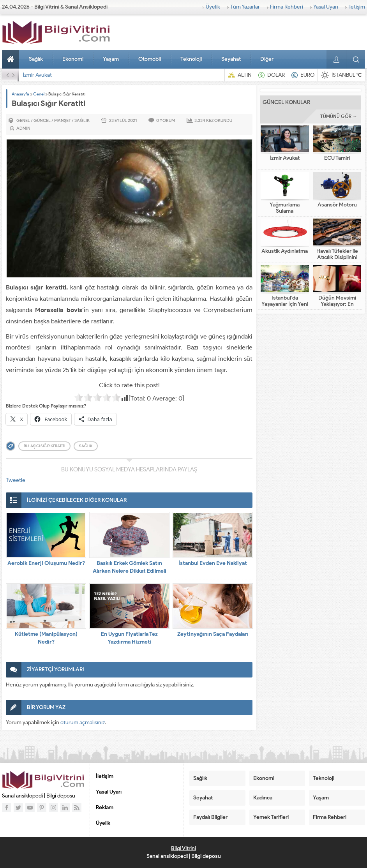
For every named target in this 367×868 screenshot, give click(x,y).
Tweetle (16, 480)
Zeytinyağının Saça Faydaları (213, 634)
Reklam (105, 807)
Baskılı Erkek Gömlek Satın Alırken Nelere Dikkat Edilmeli (130, 567)
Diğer (267, 59)
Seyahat (231, 59)
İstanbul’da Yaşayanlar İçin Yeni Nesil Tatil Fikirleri (285, 304)
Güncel (42, 120)
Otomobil (150, 59)
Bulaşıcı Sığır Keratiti (44, 446)
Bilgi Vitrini (183, 848)
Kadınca (263, 798)
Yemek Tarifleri (271, 817)
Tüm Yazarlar (245, 7)
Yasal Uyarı (326, 7)
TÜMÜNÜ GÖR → (339, 116)
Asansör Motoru (337, 205)
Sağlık (36, 59)
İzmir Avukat (37, 75)
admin (23, 128)
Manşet (63, 120)
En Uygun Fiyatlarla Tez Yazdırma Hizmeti (129, 638)
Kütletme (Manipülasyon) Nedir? (46, 638)
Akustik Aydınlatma (285, 251)
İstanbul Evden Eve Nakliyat (213, 563)
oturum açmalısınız (83, 722)
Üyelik (213, 7)
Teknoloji (191, 59)
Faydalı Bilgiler (210, 817)
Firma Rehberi (287, 7)
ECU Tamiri (337, 158)
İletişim (357, 7)
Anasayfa (12, 59)
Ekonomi (73, 59)
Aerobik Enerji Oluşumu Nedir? (46, 563)
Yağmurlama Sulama (285, 208)
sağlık (86, 446)
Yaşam (111, 59)
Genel (39, 94)
